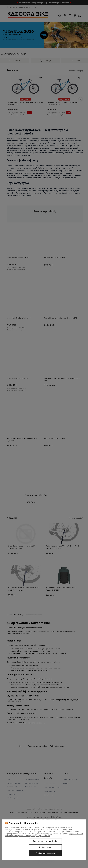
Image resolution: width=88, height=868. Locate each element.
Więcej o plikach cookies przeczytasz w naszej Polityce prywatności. (44, 835)
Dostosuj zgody (45, 847)
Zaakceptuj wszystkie (45, 853)
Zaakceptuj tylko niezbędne (45, 841)
